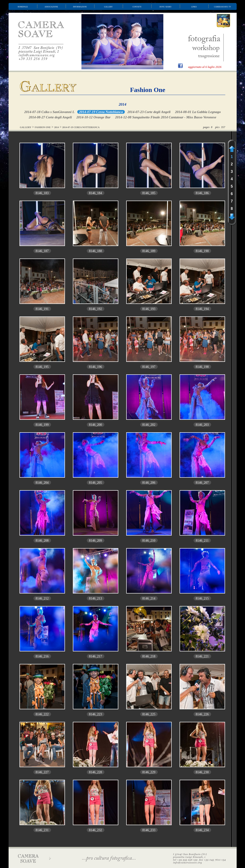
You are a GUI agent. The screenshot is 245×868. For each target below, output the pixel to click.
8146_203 (202, 425)
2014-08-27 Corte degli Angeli (50, 117)
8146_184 (96, 193)
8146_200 (96, 425)
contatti (137, 6)
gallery (108, 6)
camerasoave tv (222, 6)
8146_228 (96, 772)
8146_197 (149, 367)
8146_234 (202, 830)
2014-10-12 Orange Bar (93, 117)
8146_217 (96, 656)
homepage (23, 6)
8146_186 (202, 193)
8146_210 (149, 541)
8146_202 (149, 425)
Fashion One (148, 90)
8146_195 (42, 367)
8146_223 (96, 714)
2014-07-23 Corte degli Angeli (149, 112)
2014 (123, 104)
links (194, 6)
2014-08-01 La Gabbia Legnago (198, 112)
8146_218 (149, 656)
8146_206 (149, 483)
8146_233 (149, 830)
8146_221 (202, 656)
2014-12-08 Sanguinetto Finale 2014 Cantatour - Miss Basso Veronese (166, 117)
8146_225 (149, 714)
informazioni (80, 6)
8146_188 (96, 251)
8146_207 (202, 483)
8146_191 (42, 309)
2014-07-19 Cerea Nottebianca (101, 112)
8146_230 (202, 772)
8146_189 (149, 251)
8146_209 (96, 541)
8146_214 (149, 598)
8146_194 (202, 309)
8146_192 (96, 309)
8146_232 (96, 830)
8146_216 (42, 656)
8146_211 (202, 541)
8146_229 (149, 772)
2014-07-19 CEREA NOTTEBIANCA (81, 127)
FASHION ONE (43, 127)
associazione (51, 6)
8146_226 (202, 714)
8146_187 (42, 251)
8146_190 (202, 251)
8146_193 (149, 309)
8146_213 (96, 598)
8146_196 (96, 367)
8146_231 (42, 830)
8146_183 (42, 193)
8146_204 (42, 483)
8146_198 (202, 367)
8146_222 (42, 714)
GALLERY (26, 127)
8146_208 (42, 541)
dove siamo (166, 6)
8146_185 (149, 193)
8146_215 (202, 598)
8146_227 (42, 772)
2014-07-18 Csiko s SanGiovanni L (49, 112)
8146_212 (42, 598)
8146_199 (42, 425)
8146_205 (96, 483)
